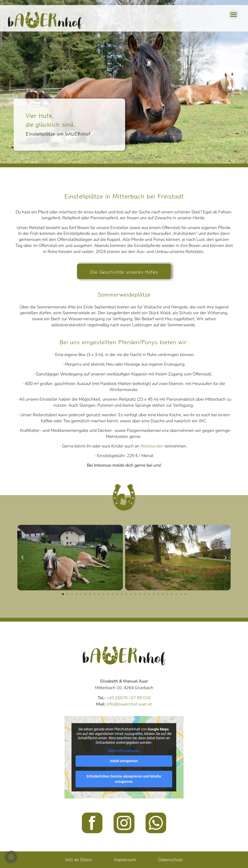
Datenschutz (170, 860)
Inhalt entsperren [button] (124, 761)
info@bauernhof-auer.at (129, 704)
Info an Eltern (79, 860)
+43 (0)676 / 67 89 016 (129, 698)
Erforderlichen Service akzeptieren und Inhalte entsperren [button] (124, 779)
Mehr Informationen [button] (124, 751)
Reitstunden (152, 446)
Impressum (125, 860)
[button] (234, 15)
